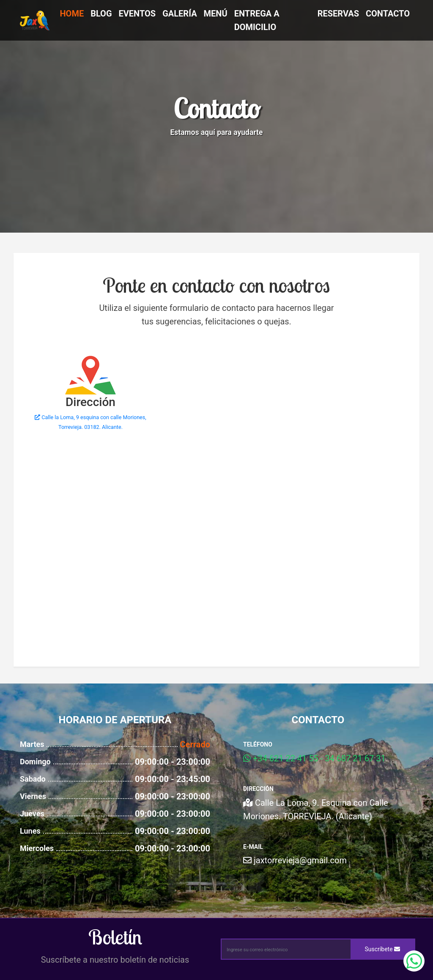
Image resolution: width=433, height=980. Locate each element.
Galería (180, 14)
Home (72, 14)
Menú (216, 14)
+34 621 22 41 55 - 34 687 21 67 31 (314, 758)
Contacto (388, 14)
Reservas (338, 14)
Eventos (137, 14)
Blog (101, 14)
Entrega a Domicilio (257, 20)
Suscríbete (383, 949)
